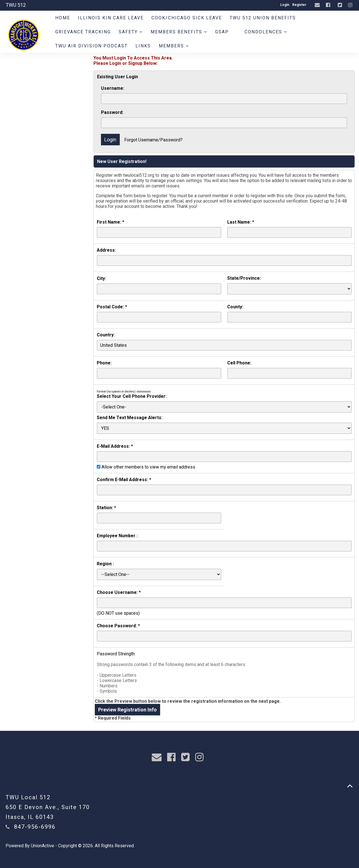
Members (174, 46)
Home (63, 18)
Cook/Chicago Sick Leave (187, 18)
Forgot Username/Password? (153, 140)
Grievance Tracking (83, 32)
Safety (131, 32)
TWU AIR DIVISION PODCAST (91, 46)
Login (285, 5)
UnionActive (42, 846)
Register (299, 5)
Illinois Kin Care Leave (111, 18)
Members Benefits (179, 32)
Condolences (266, 32)
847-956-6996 (35, 827)
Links (143, 46)
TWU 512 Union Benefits (263, 18)
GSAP (222, 32)
